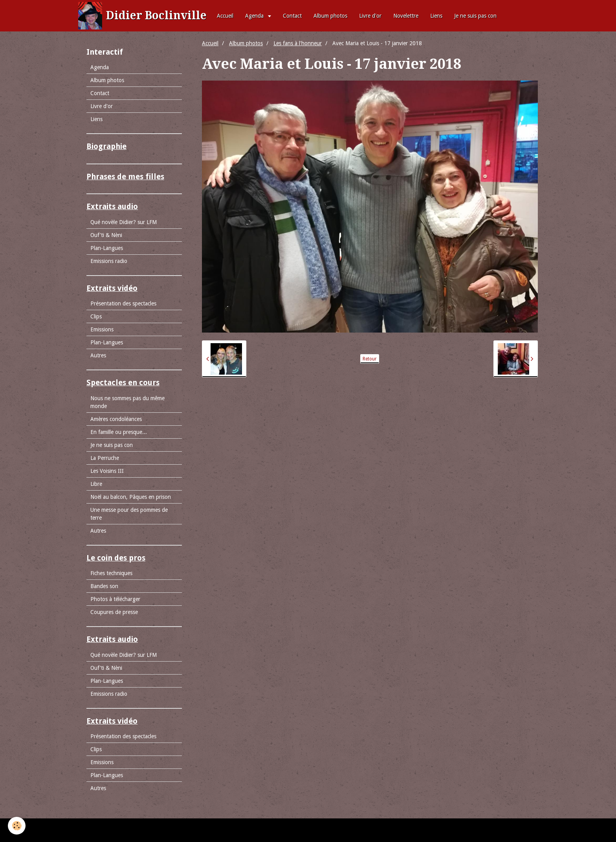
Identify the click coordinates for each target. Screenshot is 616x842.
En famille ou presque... (119, 432)
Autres (98, 355)
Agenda (255, 16)
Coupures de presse (114, 612)
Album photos (330, 16)
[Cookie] (17, 826)
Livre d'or (370, 16)
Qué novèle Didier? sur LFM (124, 222)
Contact (292, 16)
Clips (96, 316)
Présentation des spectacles (123, 303)
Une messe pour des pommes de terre (129, 514)
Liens (436, 16)
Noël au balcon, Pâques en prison (131, 497)
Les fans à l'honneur (298, 43)
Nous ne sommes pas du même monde (127, 402)
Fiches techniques (111, 573)
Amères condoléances (116, 419)
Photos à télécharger (115, 599)
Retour (370, 359)
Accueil (225, 16)
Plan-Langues (107, 248)
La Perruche (105, 458)
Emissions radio (109, 261)
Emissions (102, 329)
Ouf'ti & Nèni (106, 235)
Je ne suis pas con (475, 16)
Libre (96, 484)
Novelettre (406, 16)
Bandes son (104, 586)
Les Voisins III (107, 471)
